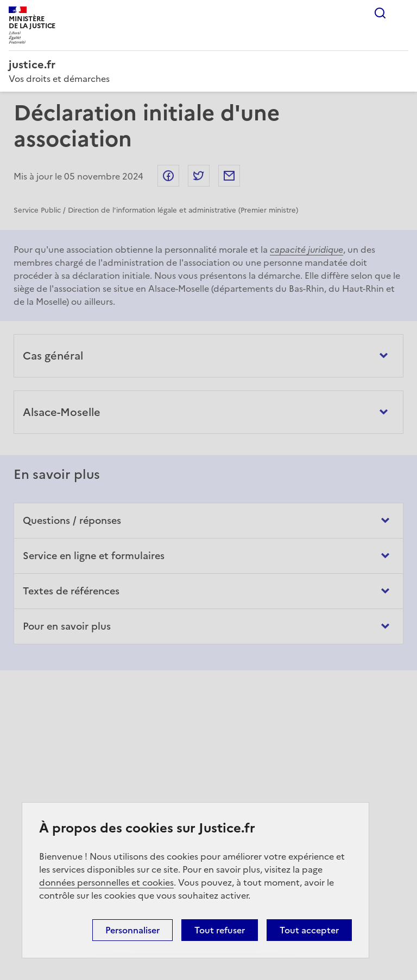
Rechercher (380, 13)
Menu (402, 13)
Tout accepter (309, 930)
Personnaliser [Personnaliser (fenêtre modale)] (132, 930)
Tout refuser (220, 930)
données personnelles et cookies (106, 882)
